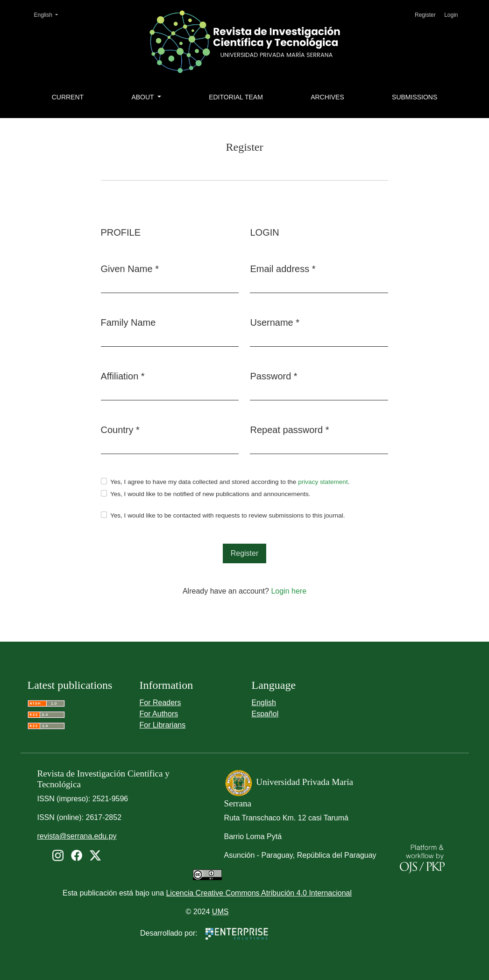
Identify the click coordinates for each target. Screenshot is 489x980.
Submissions (415, 97)
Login (451, 15)
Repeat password (289, 429)
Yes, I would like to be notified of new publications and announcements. (210, 494)
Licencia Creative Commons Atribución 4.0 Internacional (259, 893)
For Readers (160, 703)
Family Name (128, 322)
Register (425, 15)
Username (275, 322)
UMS (220, 912)
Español (265, 714)
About (143, 97)
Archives (327, 97)
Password (273, 375)
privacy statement (323, 482)
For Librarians (163, 725)
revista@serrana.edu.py (77, 836)
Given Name (130, 268)
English (49, 14)
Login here (289, 591)
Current (68, 97)
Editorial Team (236, 97)
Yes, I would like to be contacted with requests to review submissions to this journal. (228, 515)
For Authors (159, 714)
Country (120, 429)
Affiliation (123, 375)
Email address (283, 268)
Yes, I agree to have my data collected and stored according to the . (230, 482)
